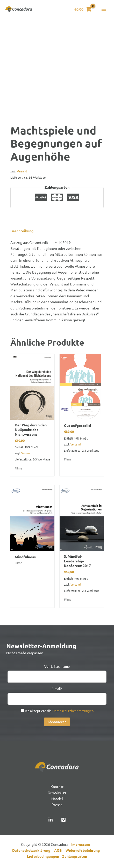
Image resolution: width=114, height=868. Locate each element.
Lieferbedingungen (45, 856)
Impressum (82, 844)
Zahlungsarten (75, 856)
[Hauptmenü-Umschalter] (104, 9)
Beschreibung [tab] (22, 231)
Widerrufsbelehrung (84, 850)
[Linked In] (51, 820)
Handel (57, 799)
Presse (57, 805)
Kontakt (57, 786)
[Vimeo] (63, 820)
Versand (22, 171)
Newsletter (57, 792)
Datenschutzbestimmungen (73, 711)
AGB (60, 850)
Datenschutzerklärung (33, 850)
